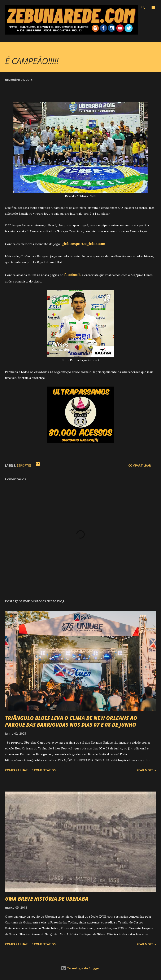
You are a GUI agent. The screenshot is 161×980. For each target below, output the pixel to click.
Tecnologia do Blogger (80, 968)
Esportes (24, 465)
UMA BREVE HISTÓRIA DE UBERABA (47, 899)
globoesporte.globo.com (83, 244)
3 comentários (43, 770)
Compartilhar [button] (140, 465)
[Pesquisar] (143, 8)
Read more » (146, 770)
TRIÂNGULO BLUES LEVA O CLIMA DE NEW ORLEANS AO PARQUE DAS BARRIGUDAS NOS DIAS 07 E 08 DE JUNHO (71, 721)
